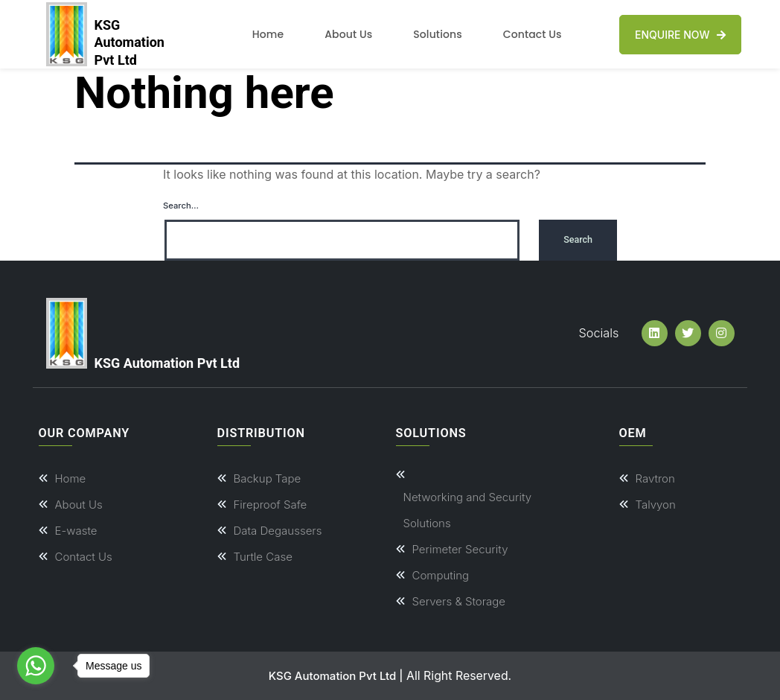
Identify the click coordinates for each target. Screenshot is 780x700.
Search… (181, 206)
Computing (441, 575)
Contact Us (533, 34)
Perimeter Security (460, 549)
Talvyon (656, 505)
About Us (348, 34)
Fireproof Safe (271, 505)
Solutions (437, 34)
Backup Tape (268, 478)
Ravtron (655, 478)
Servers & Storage (459, 601)
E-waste (76, 531)
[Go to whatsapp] (36, 666)
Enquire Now (680, 35)
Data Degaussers (278, 531)
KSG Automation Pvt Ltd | (336, 676)
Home (268, 34)
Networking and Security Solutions (468, 510)
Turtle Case (263, 557)
